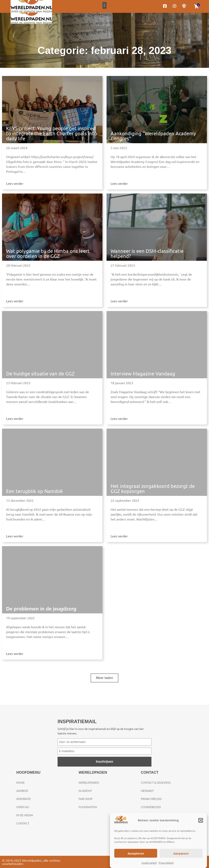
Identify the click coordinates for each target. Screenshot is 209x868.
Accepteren (136, 853)
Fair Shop (86, 799)
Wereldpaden (89, 782)
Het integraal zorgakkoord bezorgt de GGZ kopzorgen (153, 488)
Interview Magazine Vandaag (143, 373)
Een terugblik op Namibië (34, 491)
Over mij (23, 807)
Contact (23, 823)
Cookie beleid (149, 863)
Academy (85, 791)
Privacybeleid (166, 863)
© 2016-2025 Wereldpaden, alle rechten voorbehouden (31, 862)
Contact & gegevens (156, 782)
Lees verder (15, 183)
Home (21, 782)
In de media (25, 815)
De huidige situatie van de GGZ (40, 373)
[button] (201, 820)
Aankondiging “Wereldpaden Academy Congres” (153, 136)
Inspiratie (24, 799)
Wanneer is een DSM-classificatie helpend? (147, 253)
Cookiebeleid (151, 807)
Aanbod (22, 791)
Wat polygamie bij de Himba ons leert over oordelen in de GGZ (48, 253)
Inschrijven (104, 762)
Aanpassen (181, 853)
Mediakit (147, 791)
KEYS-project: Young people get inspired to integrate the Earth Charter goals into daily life (52, 133)
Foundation (88, 807)
